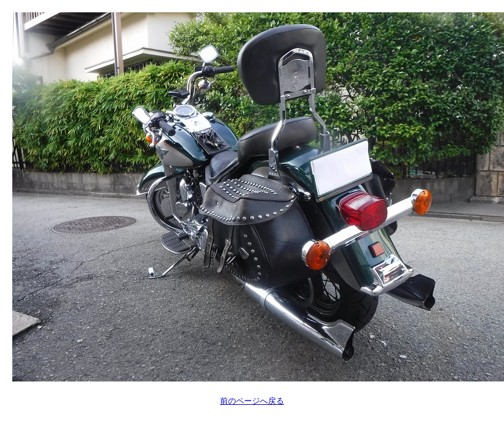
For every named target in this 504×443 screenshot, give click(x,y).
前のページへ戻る (252, 401)
